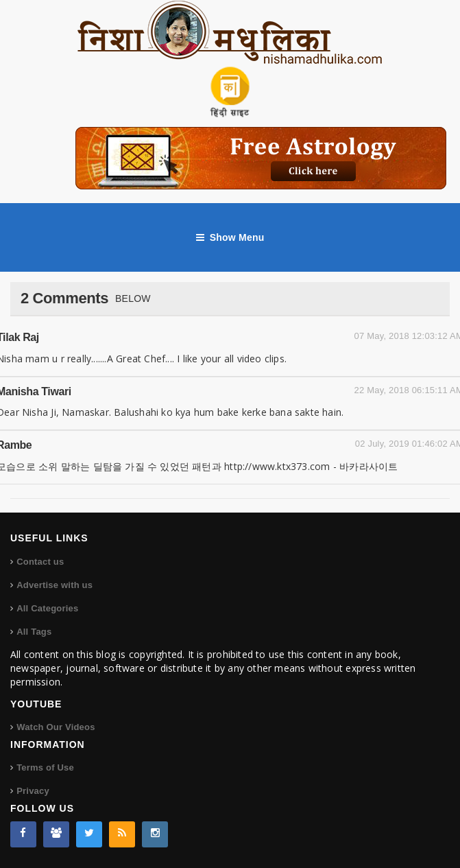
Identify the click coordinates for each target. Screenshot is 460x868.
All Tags (34, 632)
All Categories (47, 608)
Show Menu (230, 237)
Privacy (33, 791)
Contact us (40, 562)
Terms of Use (45, 767)
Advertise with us (55, 585)
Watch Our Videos (56, 727)
